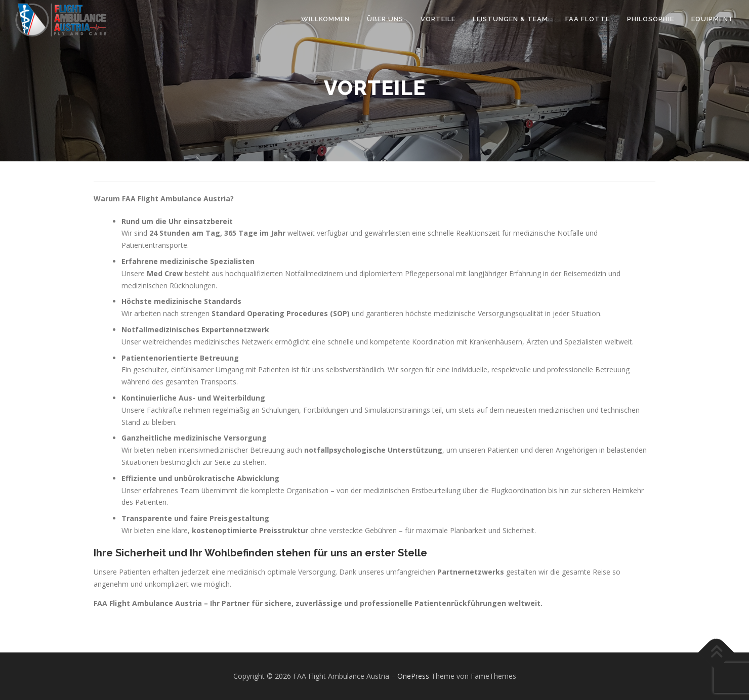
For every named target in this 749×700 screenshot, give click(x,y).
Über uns (385, 19)
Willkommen (325, 19)
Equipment (713, 19)
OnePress (413, 676)
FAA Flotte (588, 19)
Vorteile (438, 19)
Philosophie (651, 19)
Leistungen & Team (510, 19)
